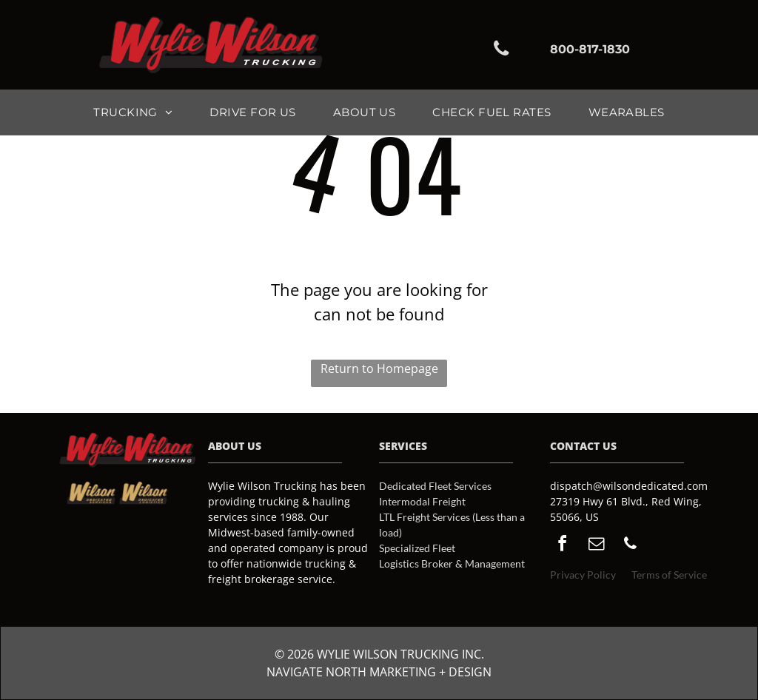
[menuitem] (133, 113)
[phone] (630, 546)
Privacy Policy (583, 575)
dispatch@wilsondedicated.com (629, 486)
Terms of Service (669, 575)
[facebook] (562, 546)
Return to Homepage (379, 368)
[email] (596, 546)
